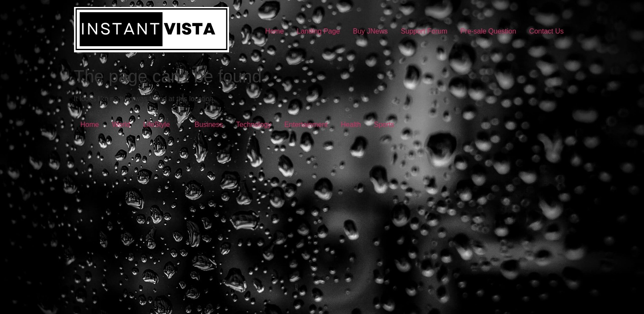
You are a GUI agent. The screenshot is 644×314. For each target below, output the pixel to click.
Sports (384, 125)
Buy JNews (371, 31)
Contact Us (546, 31)
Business (209, 125)
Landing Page (319, 31)
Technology (254, 125)
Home (275, 31)
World (121, 125)
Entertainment (306, 125)
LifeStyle (157, 125)
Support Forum (424, 31)
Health (351, 125)
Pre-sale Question (488, 31)
